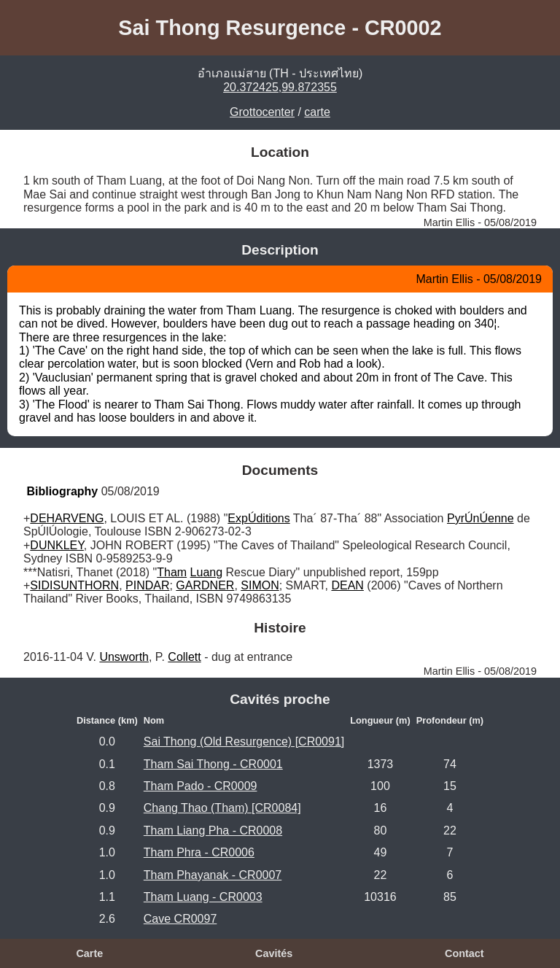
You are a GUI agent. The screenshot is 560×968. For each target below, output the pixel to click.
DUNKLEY (57, 545)
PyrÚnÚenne (481, 518)
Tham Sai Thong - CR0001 (213, 764)
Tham (172, 572)
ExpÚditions (258, 518)
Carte (89, 953)
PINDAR (147, 585)
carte (317, 112)
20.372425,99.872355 (280, 87)
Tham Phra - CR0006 (199, 852)
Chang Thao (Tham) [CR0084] (222, 808)
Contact (464, 953)
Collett (184, 657)
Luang (207, 572)
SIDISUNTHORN (74, 585)
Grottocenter (262, 112)
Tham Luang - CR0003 (203, 897)
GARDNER (205, 585)
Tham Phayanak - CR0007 (213, 875)
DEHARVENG (67, 518)
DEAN (347, 585)
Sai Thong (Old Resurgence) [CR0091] (244, 742)
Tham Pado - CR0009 (201, 786)
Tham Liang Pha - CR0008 (213, 830)
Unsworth (124, 657)
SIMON (260, 585)
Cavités (274, 953)
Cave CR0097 (180, 919)
